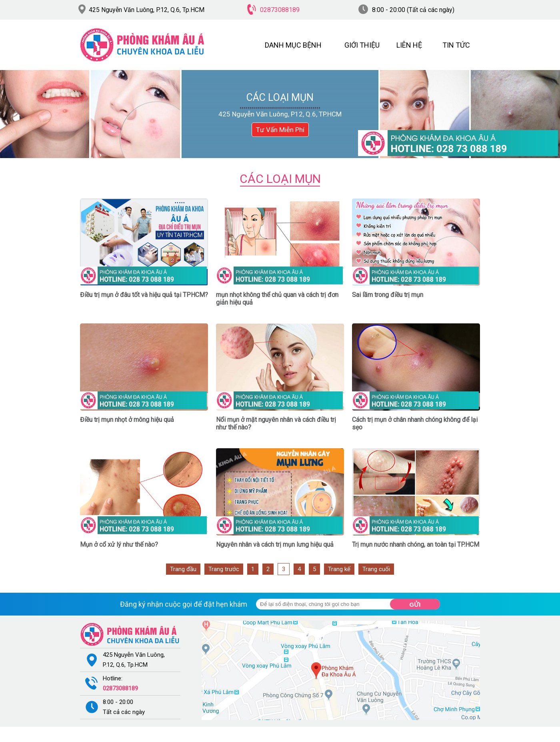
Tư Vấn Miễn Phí (280, 130)
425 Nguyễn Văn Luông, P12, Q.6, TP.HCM (280, 114)
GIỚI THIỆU (362, 45)
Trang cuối (376, 569)
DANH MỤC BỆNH (293, 45)
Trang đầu (183, 569)
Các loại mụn (280, 97)
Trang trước (224, 569)
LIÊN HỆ (409, 45)
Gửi (415, 605)
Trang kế (339, 569)
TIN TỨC (456, 45)
